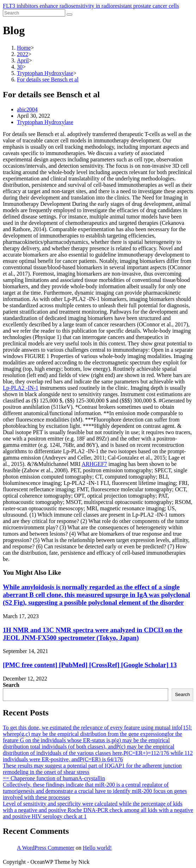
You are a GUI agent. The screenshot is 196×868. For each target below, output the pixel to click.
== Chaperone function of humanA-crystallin (54, 778)
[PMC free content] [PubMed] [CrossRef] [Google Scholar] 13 (90, 665)
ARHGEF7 (94, 464)
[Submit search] (69, 14)
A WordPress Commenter (46, 848)
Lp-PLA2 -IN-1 (21, 388)
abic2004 (27, 109)
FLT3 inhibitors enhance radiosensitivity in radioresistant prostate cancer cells (91, 6)
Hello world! (97, 848)
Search (11, 685)
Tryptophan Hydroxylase (45, 122)
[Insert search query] (34, 13)
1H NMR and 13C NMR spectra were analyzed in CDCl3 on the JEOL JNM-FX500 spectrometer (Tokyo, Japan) (93, 634)
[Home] (24, 48)
